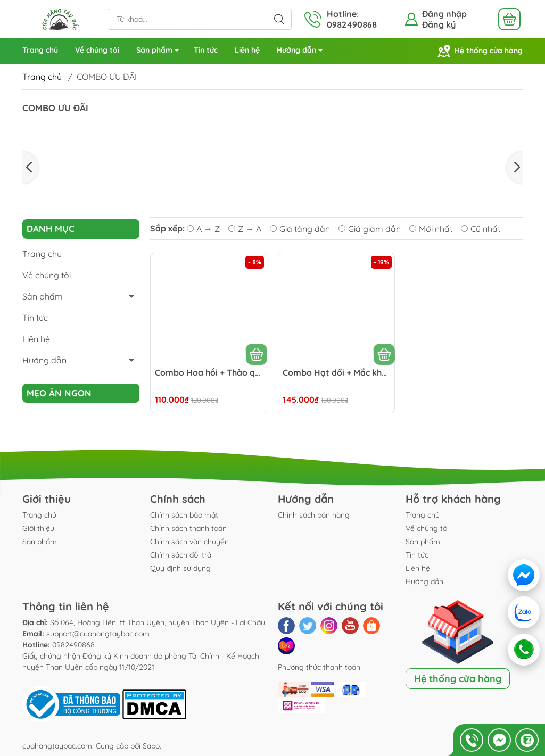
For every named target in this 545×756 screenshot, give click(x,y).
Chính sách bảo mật (184, 515)
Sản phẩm (161, 52)
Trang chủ (40, 50)
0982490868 (73, 645)
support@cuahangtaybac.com (98, 634)
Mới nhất (431, 229)
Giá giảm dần (370, 229)
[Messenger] (524, 575)
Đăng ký (439, 24)
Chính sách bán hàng (314, 515)
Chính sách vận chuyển (189, 542)
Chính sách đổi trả (181, 555)
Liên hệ (247, 50)
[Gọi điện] (524, 650)
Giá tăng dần (300, 229)
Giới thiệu (38, 528)
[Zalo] (525, 612)
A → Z (203, 229)
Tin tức (206, 50)
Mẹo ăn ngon (59, 393)
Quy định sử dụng (180, 568)
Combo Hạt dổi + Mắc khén (336, 373)
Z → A (245, 229)
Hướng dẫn (303, 52)
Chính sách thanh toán (188, 528)
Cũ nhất (481, 229)
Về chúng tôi (97, 50)
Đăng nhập (444, 14)
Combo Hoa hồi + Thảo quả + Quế (209, 373)
